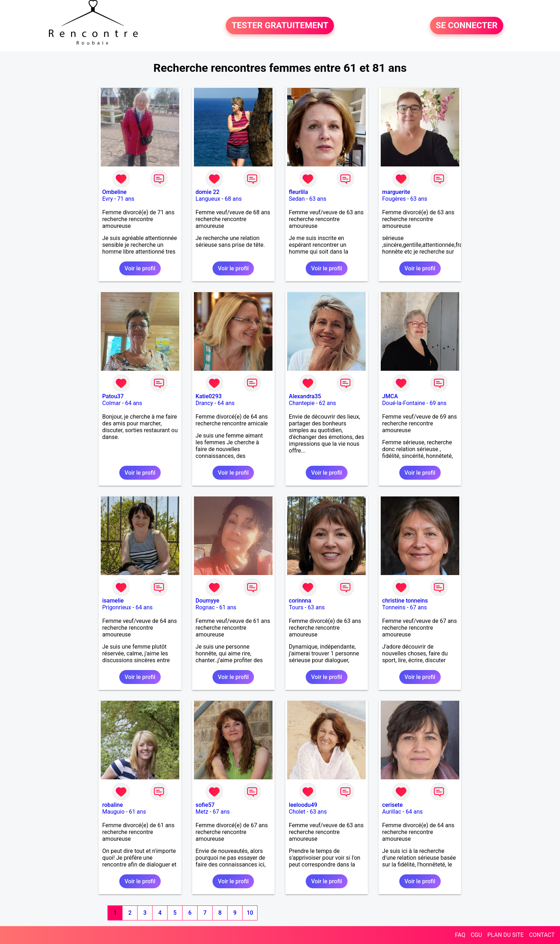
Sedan (297, 199)
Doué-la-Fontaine (404, 403)
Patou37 (113, 396)
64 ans (134, 403)
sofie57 (205, 805)
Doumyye (208, 601)
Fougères (394, 199)
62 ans (327, 403)
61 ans (228, 607)
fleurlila (298, 192)
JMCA (390, 396)
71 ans (126, 199)
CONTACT (542, 935)
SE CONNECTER (467, 26)
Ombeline (114, 192)
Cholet (297, 812)
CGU (476, 935)
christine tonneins (405, 601)
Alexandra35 (305, 396)
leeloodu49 (303, 805)
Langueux (208, 199)
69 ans (438, 403)
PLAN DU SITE (506, 935)
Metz (202, 812)
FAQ (460, 935)
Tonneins (394, 607)
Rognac (205, 607)
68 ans (233, 199)
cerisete (392, 805)
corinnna (300, 601)
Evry (107, 199)
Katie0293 (209, 396)
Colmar (111, 403)
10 (250, 913)
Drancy (204, 403)
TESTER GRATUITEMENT (280, 26)
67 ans (419, 607)
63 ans (318, 199)
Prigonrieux (117, 607)
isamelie (113, 601)
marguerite (396, 192)
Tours (296, 607)
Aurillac (392, 812)
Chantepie (302, 403)
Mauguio (113, 812)
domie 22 (208, 192)
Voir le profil (140, 268)
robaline (112, 805)
